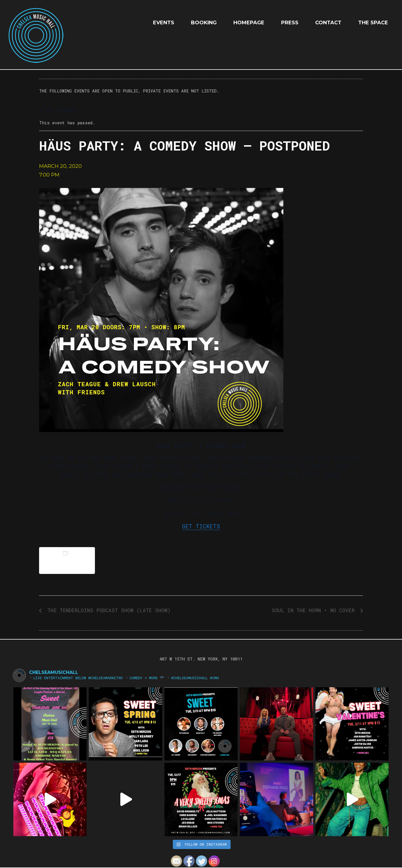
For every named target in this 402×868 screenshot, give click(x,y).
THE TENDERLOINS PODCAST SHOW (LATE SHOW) (107, 610)
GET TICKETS (201, 526)
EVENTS (164, 23)
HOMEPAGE (249, 23)
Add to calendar (67, 560)
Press (290, 23)
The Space (373, 23)
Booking (204, 23)
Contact (328, 23)
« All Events (57, 110)
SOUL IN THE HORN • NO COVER (315, 610)
